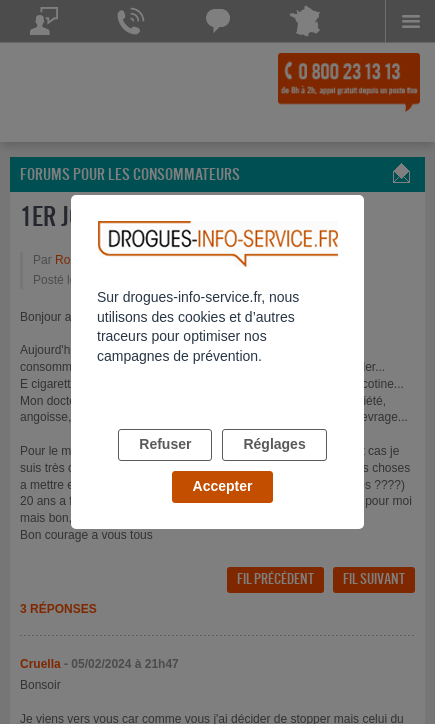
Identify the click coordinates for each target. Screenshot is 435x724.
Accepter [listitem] (223, 486)
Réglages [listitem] (274, 444)
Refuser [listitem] (165, 444)
